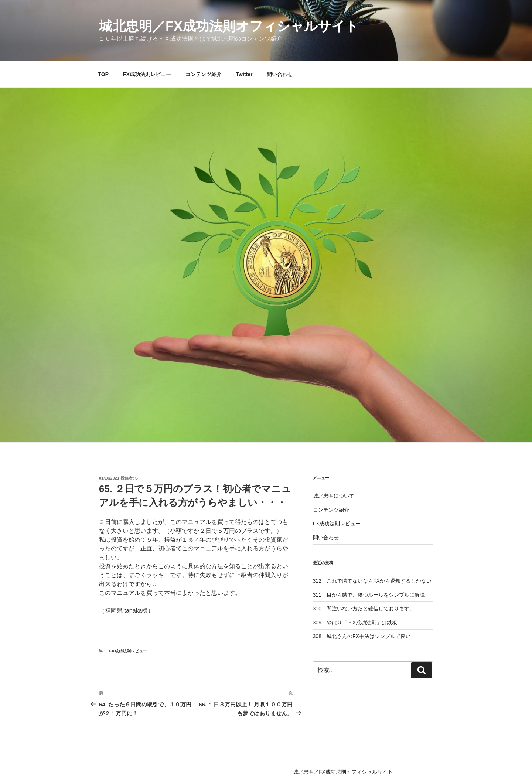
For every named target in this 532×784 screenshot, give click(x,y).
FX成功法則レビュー (147, 74)
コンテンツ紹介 (204, 74)
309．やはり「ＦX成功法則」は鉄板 (355, 623)
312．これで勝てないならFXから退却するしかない (372, 581)
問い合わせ (280, 74)
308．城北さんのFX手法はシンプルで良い (362, 636)
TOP (104, 74)
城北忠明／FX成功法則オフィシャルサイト (229, 26)
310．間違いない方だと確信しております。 (364, 609)
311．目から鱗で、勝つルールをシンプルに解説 (369, 595)
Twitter (244, 74)
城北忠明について (334, 496)
